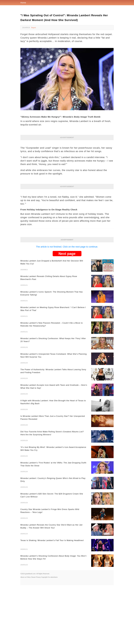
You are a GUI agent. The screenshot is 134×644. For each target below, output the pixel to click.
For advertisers (53, 577)
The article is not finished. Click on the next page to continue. (67, 247)
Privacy (38, 577)
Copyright (44, 577)
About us (23, 577)
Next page (67, 254)
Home (23, 3)
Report (34, 28)
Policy (29, 577)
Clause (33, 577)
